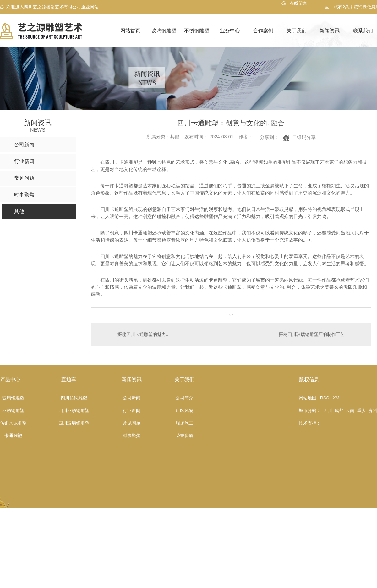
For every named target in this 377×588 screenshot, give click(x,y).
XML (337, 398)
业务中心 (230, 31)
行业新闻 (132, 410)
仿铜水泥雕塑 (13, 423)
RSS (325, 398)
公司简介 (184, 398)
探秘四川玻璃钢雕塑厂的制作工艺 (312, 334)
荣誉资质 (184, 435)
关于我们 (297, 31)
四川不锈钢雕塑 (74, 410)
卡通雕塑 (13, 435)
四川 (328, 410)
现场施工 (184, 423)
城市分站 (308, 410)
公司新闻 (132, 398)
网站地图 (308, 398)
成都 (339, 410)
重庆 (361, 410)
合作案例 (263, 31)
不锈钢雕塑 (197, 31)
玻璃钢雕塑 (164, 31)
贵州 (373, 410)
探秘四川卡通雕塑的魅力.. (143, 334)
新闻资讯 (330, 31)
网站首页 (130, 31)
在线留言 (298, 3)
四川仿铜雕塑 (74, 398)
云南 (350, 410)
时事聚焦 (132, 435)
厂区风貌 (184, 410)
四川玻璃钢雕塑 (74, 423)
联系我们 (363, 31)
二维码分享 (304, 137)
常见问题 (132, 423)
